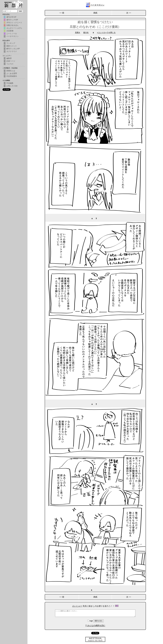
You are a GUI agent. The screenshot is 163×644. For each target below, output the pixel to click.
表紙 (95, 13)
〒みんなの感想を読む (95, 625)
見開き (78, 33)
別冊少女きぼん (12, 25)
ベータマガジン (97, 5)
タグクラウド (12, 51)
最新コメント (12, 46)
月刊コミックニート (14, 23)
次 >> (129, 13)
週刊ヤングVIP (12, 20)
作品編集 (10, 83)
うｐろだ (10, 64)
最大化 (86, 33)
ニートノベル (12, 34)
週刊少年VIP (11, 17)
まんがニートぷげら (14, 28)
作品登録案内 (12, 76)
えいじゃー (77, 606)
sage (90, 620)
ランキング (11, 43)
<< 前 (62, 13)
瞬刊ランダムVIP (13, 49)
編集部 (9, 58)
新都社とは (11, 71)
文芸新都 (10, 31)
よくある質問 (12, 73)
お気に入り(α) (12, 86)
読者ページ (11, 61)
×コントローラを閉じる (106, 33)
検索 (20, 11)
